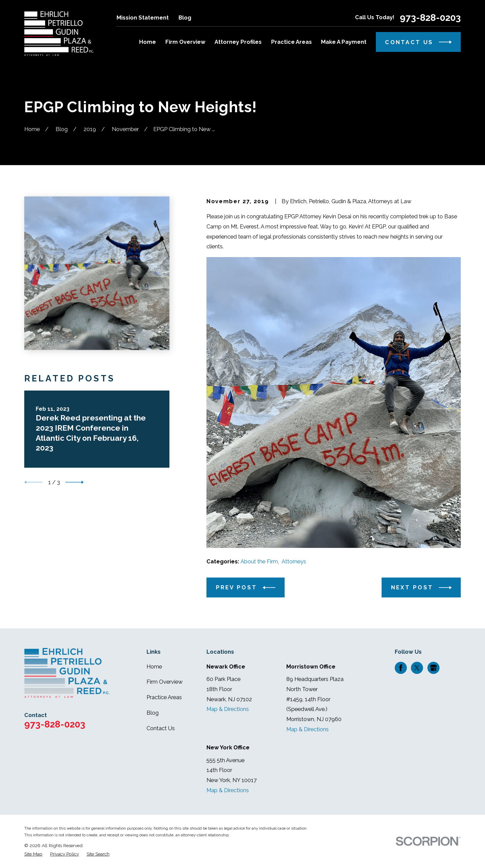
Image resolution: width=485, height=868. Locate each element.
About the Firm (259, 562)
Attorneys (294, 562)
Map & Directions (228, 709)
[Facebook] (401, 668)
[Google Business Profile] (433, 668)
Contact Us (161, 728)
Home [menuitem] (148, 42)
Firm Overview (165, 682)
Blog (185, 18)
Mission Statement (143, 18)
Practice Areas (164, 697)
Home (154, 667)
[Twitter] (417, 668)
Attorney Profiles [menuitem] (238, 42)
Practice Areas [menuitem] (292, 42)
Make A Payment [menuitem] (344, 42)
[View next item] (74, 482)
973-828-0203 (430, 18)
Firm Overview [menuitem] (185, 42)
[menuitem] (33, 854)
